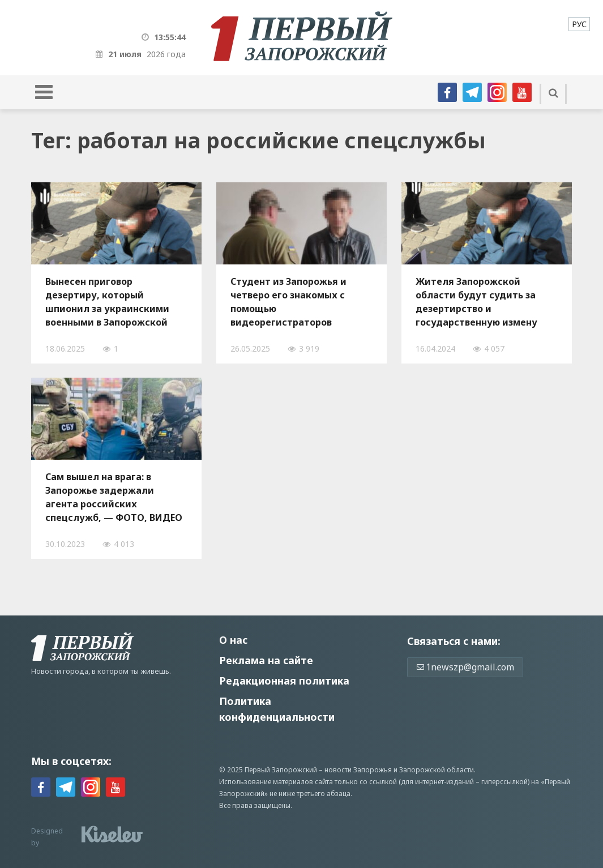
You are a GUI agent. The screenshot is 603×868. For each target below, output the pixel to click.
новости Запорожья (358, 770)
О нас (233, 640)
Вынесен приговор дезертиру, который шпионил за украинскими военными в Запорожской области (107, 302)
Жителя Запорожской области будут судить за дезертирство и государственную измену (476, 302)
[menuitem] (579, 24)
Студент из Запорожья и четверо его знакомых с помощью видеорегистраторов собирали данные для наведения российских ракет (301, 302)
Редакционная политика (284, 681)
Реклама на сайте (266, 660)
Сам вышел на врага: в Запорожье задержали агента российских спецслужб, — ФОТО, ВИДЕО (114, 497)
